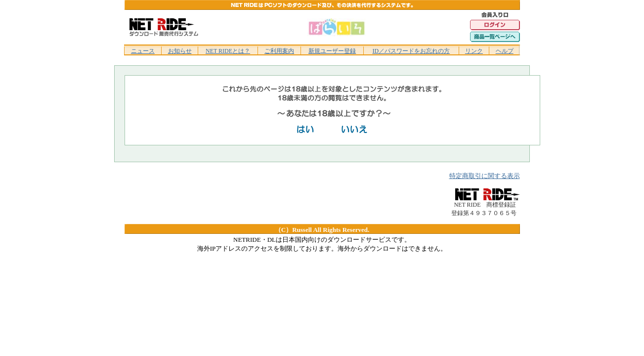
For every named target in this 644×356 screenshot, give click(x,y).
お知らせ (180, 51)
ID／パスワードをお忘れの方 (411, 51)
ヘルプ (505, 51)
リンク (474, 51)
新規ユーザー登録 (332, 51)
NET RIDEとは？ (228, 51)
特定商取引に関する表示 (485, 176)
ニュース (143, 51)
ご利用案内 (279, 51)
